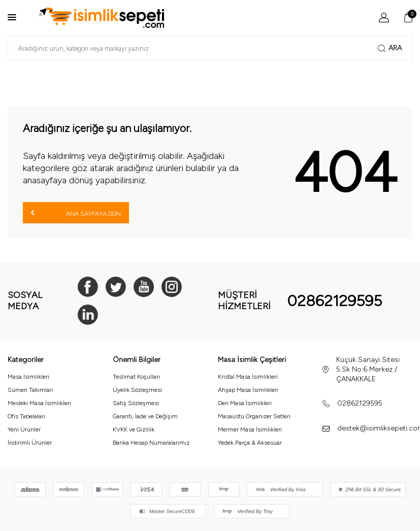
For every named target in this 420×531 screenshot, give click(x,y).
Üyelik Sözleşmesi (137, 390)
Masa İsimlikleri (28, 377)
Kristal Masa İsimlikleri (248, 377)
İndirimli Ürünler (30, 443)
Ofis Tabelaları (26, 416)
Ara (390, 48)
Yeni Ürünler (24, 429)
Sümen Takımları (30, 390)
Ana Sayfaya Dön (76, 213)
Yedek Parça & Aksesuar (250, 443)
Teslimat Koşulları (136, 377)
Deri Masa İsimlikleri (245, 403)
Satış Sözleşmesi (136, 403)
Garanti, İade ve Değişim (145, 416)
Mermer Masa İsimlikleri (250, 429)
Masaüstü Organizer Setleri (254, 416)
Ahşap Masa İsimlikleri (248, 390)
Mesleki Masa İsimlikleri (39, 403)
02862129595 (335, 301)
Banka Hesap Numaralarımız (151, 443)
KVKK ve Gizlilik (134, 429)
